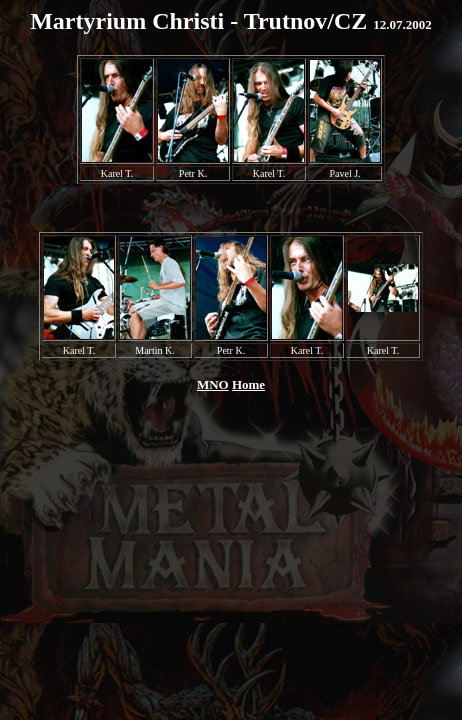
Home (248, 384)
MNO (213, 384)
